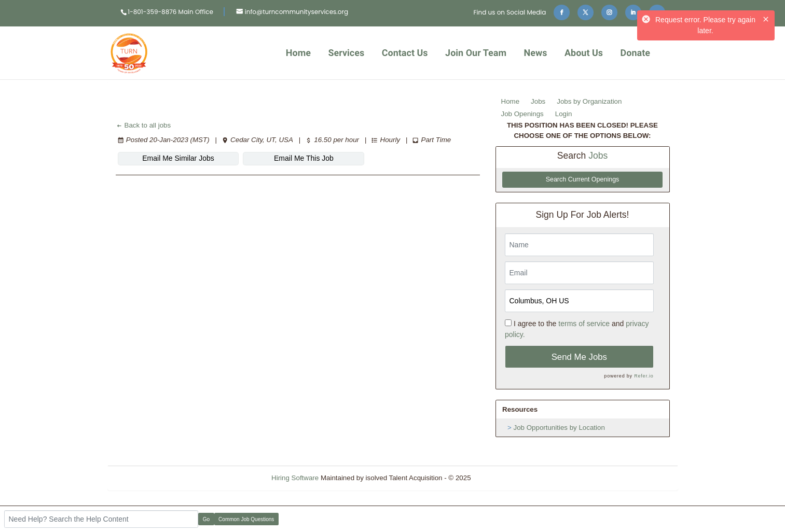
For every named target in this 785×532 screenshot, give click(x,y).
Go (206, 519)
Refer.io (644, 376)
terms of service (584, 324)
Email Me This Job (304, 158)
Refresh (501, 478)
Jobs (538, 101)
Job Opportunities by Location (559, 428)
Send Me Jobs (579, 357)
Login (564, 114)
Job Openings (522, 114)
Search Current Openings (583, 179)
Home (511, 101)
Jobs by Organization (589, 101)
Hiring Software (295, 478)
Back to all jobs (143, 125)
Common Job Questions (246, 519)
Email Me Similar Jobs (178, 158)
